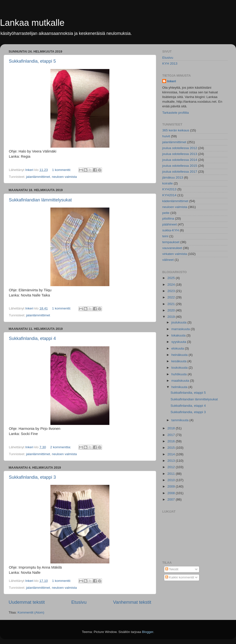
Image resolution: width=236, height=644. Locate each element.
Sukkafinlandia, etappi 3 (32, 477)
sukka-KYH (171, 230)
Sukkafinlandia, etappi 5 (32, 61)
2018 (172, 428)
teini (165, 236)
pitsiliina (168, 218)
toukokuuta (180, 368)
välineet (168, 260)
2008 (172, 493)
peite (166, 213)
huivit (166, 136)
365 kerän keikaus (176, 130)
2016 (172, 441)
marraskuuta (181, 329)
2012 (172, 467)
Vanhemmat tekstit (132, 602)
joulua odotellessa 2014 (180, 160)
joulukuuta (179, 322)
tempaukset (171, 242)
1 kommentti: (62, 170)
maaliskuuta (181, 381)
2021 (172, 304)
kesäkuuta (179, 361)
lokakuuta (179, 335)
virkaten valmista (175, 254)
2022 (172, 297)
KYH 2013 (170, 63)
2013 (172, 461)
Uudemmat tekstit (27, 602)
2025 (172, 278)
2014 (172, 454)
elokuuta (178, 348)
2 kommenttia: (61, 447)
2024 (172, 285)
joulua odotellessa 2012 (180, 148)
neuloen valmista (64, 177)
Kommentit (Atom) (31, 612)
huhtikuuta (179, 374)
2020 (172, 310)
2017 (172, 435)
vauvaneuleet (172, 248)
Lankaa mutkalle (32, 23)
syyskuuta (179, 342)
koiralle (168, 183)
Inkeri (172, 81)
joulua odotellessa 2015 (180, 166)
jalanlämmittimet (38, 177)
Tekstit (172, 569)
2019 (172, 317)
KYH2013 (169, 189)
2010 (172, 480)
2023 (172, 291)
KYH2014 (169, 195)
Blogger (148, 632)
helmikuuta (180, 387)
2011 (172, 474)
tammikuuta (180, 420)
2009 (172, 486)
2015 (172, 448)
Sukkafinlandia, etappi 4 (32, 338)
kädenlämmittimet (175, 201)
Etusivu (79, 602)
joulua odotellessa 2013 (180, 154)
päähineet (170, 224)
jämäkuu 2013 (173, 177)
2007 (172, 499)
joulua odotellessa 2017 (180, 172)
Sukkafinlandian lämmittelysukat (40, 200)
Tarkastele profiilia (176, 113)
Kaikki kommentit (180, 577)
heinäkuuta (180, 355)
